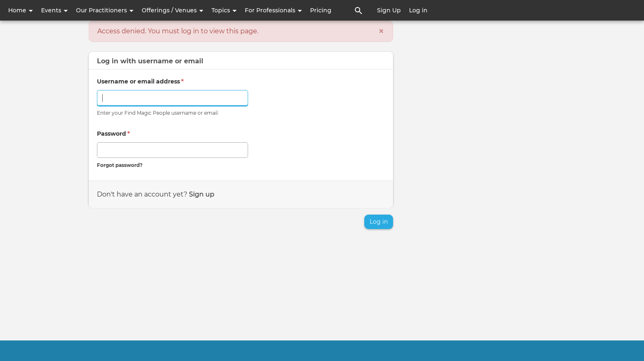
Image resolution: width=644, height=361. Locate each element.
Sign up (202, 194)
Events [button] (54, 10)
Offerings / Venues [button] (172, 10)
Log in (418, 10)
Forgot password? (120, 165)
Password (113, 134)
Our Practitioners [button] (105, 10)
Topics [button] (224, 10)
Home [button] (21, 10)
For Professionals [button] (273, 10)
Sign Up (389, 10)
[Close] (381, 31)
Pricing (321, 10)
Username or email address (140, 81)
